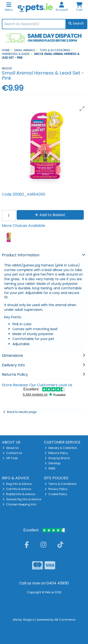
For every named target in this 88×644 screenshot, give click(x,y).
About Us (11, 448)
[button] (82, 109)
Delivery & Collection (61, 448)
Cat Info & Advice (17, 489)
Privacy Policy (56, 489)
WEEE (50, 468)
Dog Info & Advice (17, 484)
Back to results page (22, 412)
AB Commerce (65, 620)
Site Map (53, 463)
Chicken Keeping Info (19, 504)
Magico (29, 620)
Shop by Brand (57, 458)
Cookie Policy (56, 494)
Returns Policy (56, 453)
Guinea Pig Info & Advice (22, 499)
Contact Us (12, 453)
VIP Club (10, 458)
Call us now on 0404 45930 (44, 583)
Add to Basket (50, 215)
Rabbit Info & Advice (19, 494)
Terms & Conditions (61, 484)
